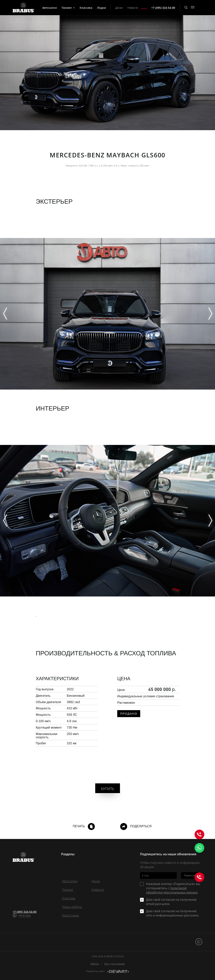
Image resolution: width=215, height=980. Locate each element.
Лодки (101, 8)
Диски (119, 8)
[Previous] (5, 314)
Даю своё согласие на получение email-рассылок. (171, 902)
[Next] (210, 314)
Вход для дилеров (114, 964)
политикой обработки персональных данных (172, 890)
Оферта (95, 964)
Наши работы (72, 907)
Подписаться (192, 875)
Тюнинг (68, 8)
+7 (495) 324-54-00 (25, 912)
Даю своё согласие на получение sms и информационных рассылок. (173, 913)
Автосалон (50, 8)
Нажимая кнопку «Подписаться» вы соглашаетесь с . (173, 888)
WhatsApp (25, 915)
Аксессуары (71, 915)
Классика (86, 8)
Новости (133, 8)
